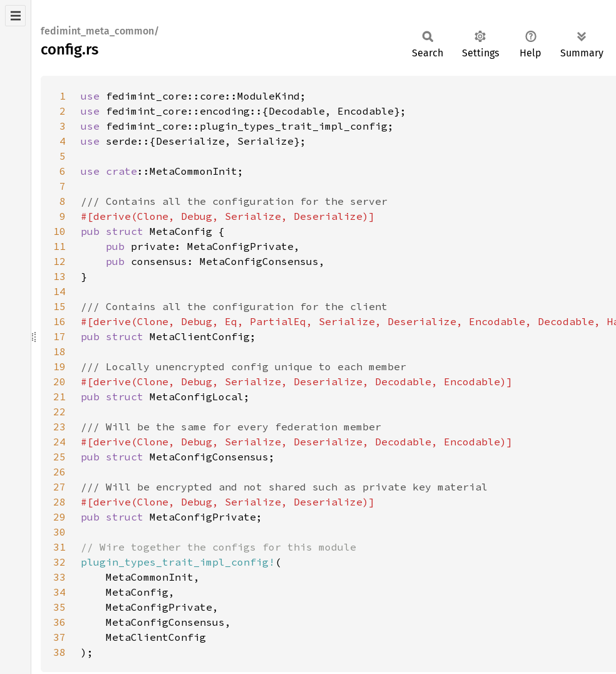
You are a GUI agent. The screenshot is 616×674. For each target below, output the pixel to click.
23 (59, 427)
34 (59, 592)
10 (59, 231)
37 (59, 637)
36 (59, 622)
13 (59, 276)
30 (59, 532)
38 (59, 652)
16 (59, 321)
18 (59, 351)
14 (59, 291)
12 (59, 261)
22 (59, 412)
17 (59, 336)
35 (59, 607)
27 (59, 487)
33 (59, 577)
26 (59, 472)
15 (59, 306)
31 (59, 547)
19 (59, 366)
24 (59, 442)
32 (59, 562)
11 (59, 246)
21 (59, 397)
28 (59, 502)
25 (59, 457)
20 (59, 381)
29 (59, 517)
